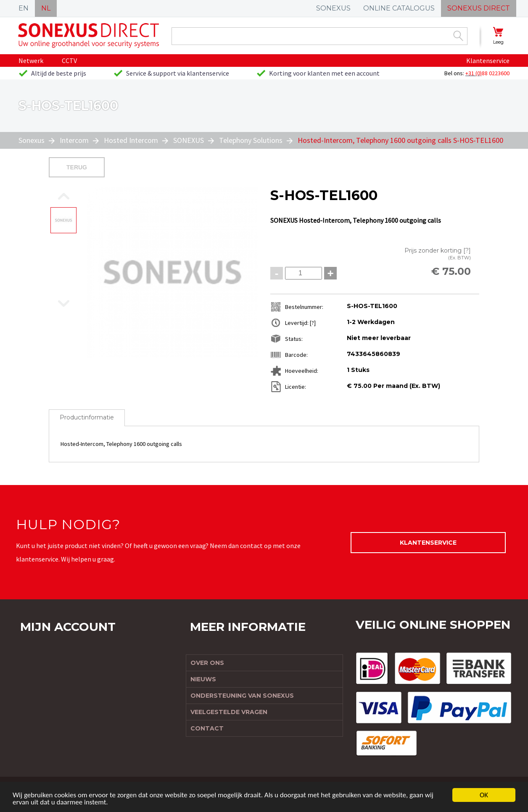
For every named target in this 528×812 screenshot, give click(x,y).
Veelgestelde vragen (229, 712)
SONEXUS (333, 8)
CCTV (69, 61)
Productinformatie (87, 417)
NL (46, 8)
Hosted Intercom (131, 140)
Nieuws (203, 679)
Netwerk (31, 61)
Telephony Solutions (251, 140)
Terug (77, 167)
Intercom (74, 140)
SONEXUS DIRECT (479, 8)
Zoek (458, 36)
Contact (207, 728)
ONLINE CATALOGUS (399, 8)
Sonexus (32, 140)
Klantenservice (488, 61)
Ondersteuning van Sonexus (242, 696)
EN (24, 8)
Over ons (207, 663)
